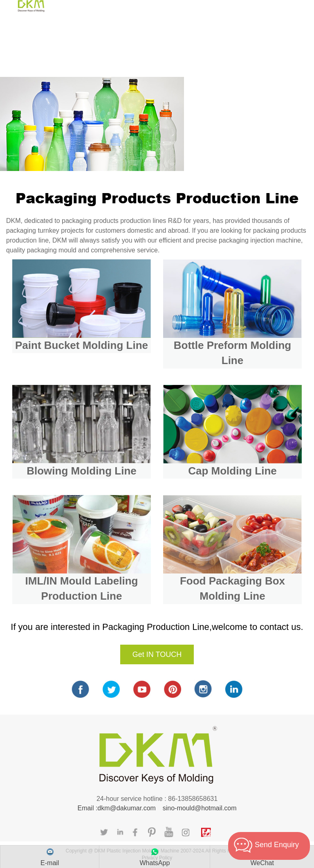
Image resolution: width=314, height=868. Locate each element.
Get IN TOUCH (157, 654)
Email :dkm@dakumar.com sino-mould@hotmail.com (157, 808)
